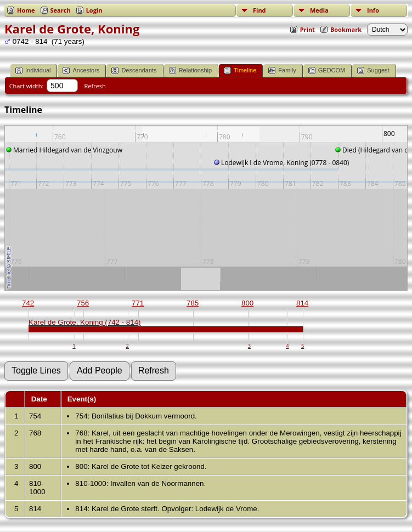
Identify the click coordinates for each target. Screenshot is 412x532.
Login (94, 10)
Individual (33, 70)
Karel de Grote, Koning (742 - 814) (84, 322)
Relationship (191, 70)
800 (247, 303)
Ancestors (81, 70)
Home (26, 10)
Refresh (95, 86)
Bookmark (346, 29)
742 (28, 303)
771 (138, 303)
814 (302, 303)
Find (259, 10)
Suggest (373, 70)
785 (193, 303)
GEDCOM (327, 70)
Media (319, 10)
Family (282, 70)
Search (61, 10)
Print (307, 29)
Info (373, 10)
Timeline (240, 70)
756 (83, 303)
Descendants (134, 70)
